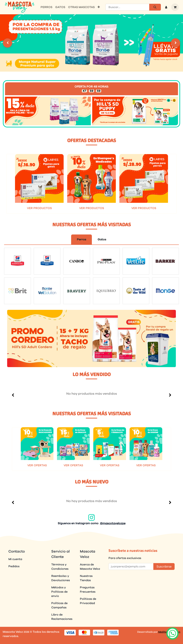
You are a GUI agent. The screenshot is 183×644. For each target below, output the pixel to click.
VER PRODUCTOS (39, 208)
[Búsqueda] (155, 7)
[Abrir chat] (172, 633)
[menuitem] (46, 7)
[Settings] (8, 43)
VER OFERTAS (37, 465)
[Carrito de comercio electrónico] (175, 7)
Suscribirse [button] (164, 566)
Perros (81, 239)
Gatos (102, 239)
